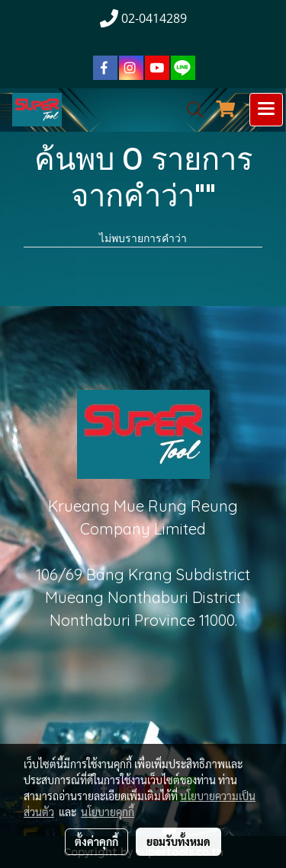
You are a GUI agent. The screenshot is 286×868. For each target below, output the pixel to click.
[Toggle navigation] (266, 110)
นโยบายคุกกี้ (108, 812)
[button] (190, 110)
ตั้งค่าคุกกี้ (96, 841)
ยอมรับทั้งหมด (178, 841)
